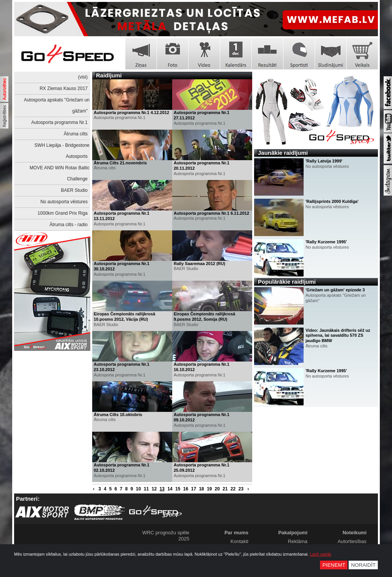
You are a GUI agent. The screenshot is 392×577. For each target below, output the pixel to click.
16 (186, 489)
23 (241, 489)
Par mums (236, 533)
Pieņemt (334, 565)
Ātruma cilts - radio (69, 225)
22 (233, 489)
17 (193, 489)
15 (178, 489)
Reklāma (298, 541)
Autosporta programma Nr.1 (59, 122)
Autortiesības (352, 541)
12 (154, 489)
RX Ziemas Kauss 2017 (64, 88)
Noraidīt (363, 565)
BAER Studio (74, 190)
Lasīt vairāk (320, 554)
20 (217, 489)
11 (146, 489)
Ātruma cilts (76, 134)
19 (209, 489)
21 (225, 489)
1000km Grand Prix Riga (63, 213)
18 (201, 489)
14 (170, 489)
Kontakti (239, 541)
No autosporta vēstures (64, 202)
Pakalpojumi (293, 533)
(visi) (83, 77)
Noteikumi (354, 533)
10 (138, 489)
